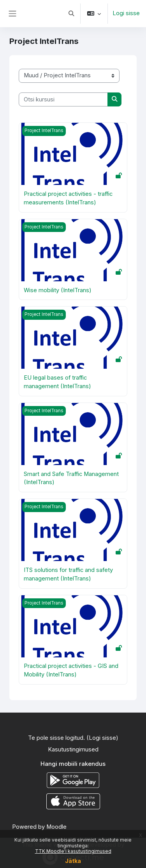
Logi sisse (126, 13)
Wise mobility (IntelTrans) (58, 290)
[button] (71, 14)
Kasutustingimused (73, 749)
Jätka (73, 861)
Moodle (56, 827)
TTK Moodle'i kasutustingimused (73, 851)
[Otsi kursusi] (63, 99)
